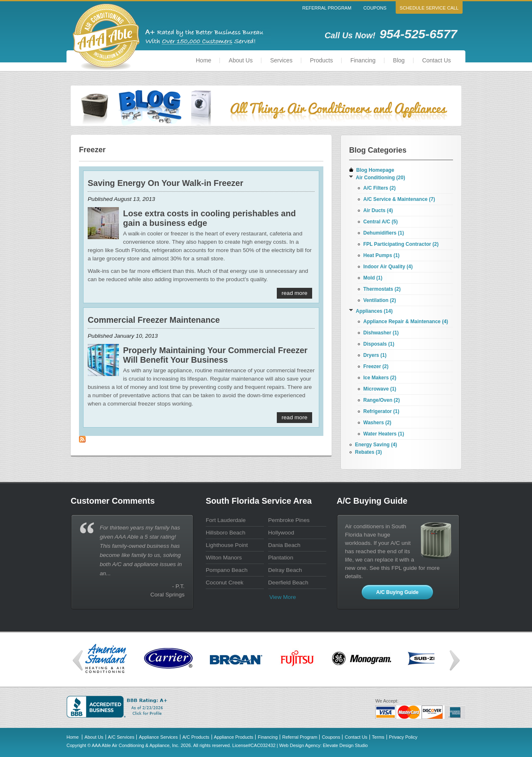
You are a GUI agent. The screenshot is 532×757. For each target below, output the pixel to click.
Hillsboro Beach (225, 533)
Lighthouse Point (227, 545)
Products (321, 60)
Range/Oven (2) (382, 400)
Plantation (281, 558)
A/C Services (121, 737)
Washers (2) (377, 423)
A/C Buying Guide (397, 592)
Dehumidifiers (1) (384, 233)
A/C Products (196, 737)
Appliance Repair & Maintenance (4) (406, 322)
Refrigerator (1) (381, 411)
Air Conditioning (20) (381, 178)
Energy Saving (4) (376, 445)
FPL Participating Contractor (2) (401, 244)
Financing (363, 60)
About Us (241, 60)
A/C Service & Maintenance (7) (399, 199)
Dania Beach (284, 545)
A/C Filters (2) (379, 188)
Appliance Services (158, 737)
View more (283, 597)
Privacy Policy (403, 737)
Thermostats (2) (382, 289)
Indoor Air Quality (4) (388, 267)
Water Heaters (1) (384, 434)
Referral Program (327, 8)
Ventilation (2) (380, 300)
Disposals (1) (379, 344)
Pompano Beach (227, 570)
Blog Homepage (375, 170)
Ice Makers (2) (380, 378)
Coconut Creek (225, 583)
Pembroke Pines (289, 520)
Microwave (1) (380, 389)
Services (281, 60)
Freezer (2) (376, 366)
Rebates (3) (368, 452)
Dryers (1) (375, 355)
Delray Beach (285, 570)
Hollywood (281, 533)
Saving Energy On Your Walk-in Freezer (165, 183)
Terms (378, 737)
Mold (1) (373, 278)
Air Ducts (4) (378, 210)
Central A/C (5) (381, 222)
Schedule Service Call (429, 8)
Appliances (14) (374, 311)
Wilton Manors (224, 558)
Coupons (375, 8)
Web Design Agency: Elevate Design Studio (324, 745)
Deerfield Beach (288, 583)
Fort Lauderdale (226, 520)
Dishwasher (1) (381, 333)
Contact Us (437, 60)
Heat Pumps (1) (381, 255)
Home (203, 60)
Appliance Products (234, 737)
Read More (295, 293)
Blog (399, 60)
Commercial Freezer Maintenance (154, 320)
